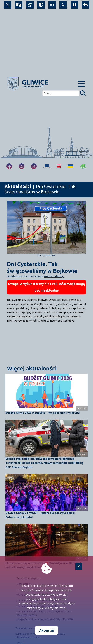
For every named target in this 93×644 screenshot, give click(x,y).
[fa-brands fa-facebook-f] (9, 166)
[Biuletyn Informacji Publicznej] (59, 166)
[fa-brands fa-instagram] (22, 166)
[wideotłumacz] (19, 5)
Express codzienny (54, 276)
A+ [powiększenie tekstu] (52, 5)
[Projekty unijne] (47, 166)
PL (8, 5)
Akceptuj (46, 630)
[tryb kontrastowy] (41, 5)
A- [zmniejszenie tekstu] (63, 5)
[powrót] (85, 5)
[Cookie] (79, 566)
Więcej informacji (56, 608)
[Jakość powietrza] (83, 166)
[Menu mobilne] (81, 84)
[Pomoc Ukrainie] (70, 166)
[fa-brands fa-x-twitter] (34, 166)
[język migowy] (30, 5)
